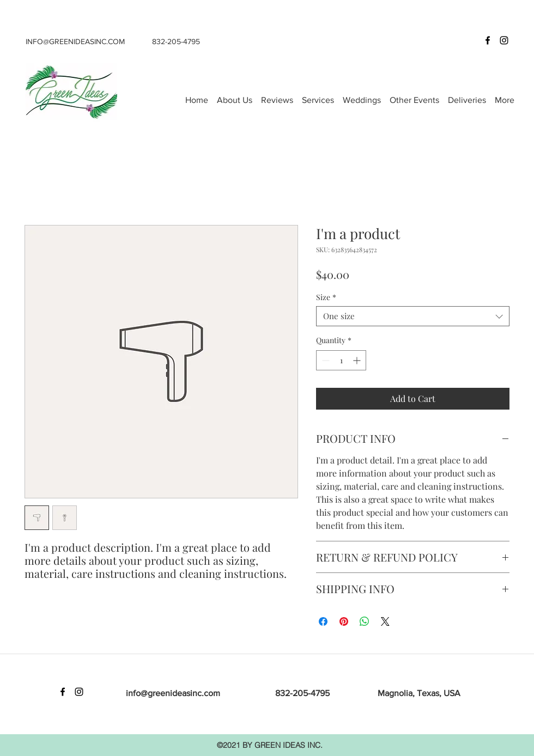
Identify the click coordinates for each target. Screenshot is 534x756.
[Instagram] (504, 40)
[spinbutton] (341, 360)
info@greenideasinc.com (173, 693)
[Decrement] (324, 360)
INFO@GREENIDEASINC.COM (75, 41)
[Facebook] (488, 40)
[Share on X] (385, 621)
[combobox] (413, 316)
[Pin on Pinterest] (344, 621)
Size (326, 297)
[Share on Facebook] (323, 621)
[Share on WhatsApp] (365, 621)
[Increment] (358, 360)
